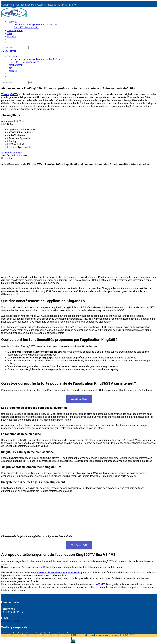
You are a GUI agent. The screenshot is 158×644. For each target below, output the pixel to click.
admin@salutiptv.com (13, 621)
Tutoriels (12, 56)
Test (10, 68)
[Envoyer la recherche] (30, 83)
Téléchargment (15, 65)
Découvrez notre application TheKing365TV (37, 59)
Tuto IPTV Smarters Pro (26, 62)
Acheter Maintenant (12, 153)
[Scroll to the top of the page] (71, 638)
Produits (12, 71)
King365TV (99, 584)
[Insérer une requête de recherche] (15, 48)
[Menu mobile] (9, 51)
